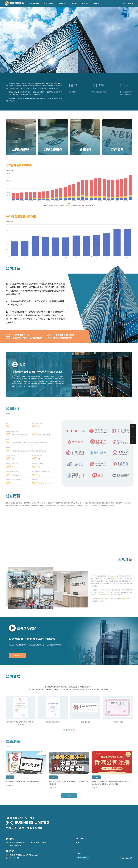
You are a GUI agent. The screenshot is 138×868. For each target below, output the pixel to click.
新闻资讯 (74, 3)
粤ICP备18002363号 (126, 858)
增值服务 (62, 3)
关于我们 (97, 3)
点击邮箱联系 (83, 858)
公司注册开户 (34, 3)
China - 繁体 (128, 3)
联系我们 (85, 3)
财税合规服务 (49, 3)
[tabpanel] (69, 40)
